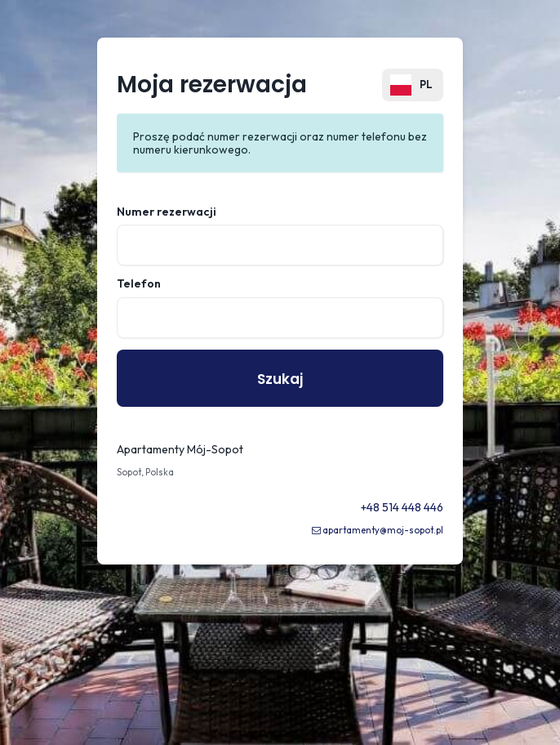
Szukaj (280, 379)
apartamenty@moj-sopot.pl (383, 530)
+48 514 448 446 (402, 507)
